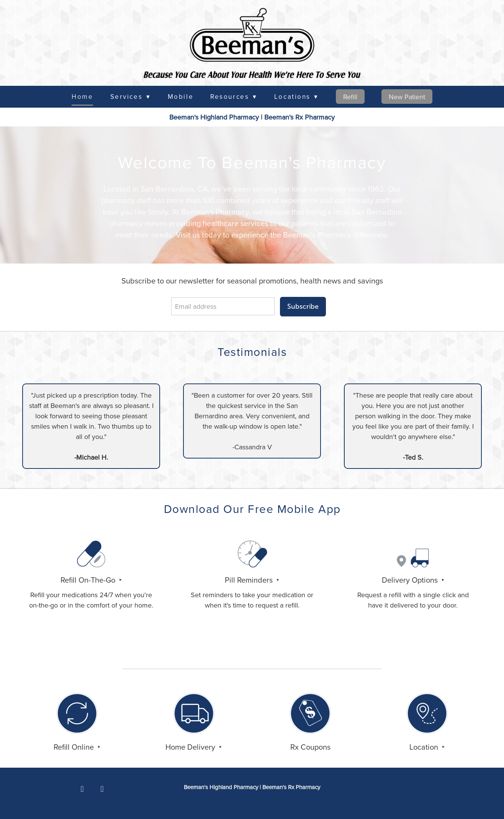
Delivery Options (411, 580)
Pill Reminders (250, 580)
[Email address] (223, 306)
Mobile (181, 97)
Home (82, 97)
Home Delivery (191, 747)
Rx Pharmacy (299, 117)
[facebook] (82, 789)
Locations (296, 97)
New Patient (407, 97)
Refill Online (75, 747)
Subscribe (303, 306)
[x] (102, 789)
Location (425, 747)
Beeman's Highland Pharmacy (214, 117)
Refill (350, 97)
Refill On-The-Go (89, 580)
